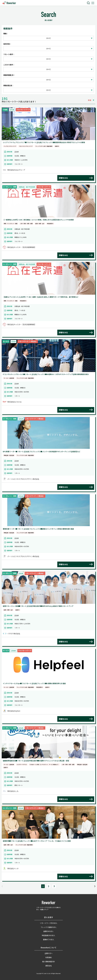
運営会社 (49, 966)
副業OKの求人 (48, 931)
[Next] (95, 886)
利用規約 (49, 957)
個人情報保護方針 (49, 962)
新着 (90, 100)
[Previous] (2, 886)
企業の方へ (49, 953)
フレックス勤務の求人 (49, 927)
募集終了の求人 (49, 940)
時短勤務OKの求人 (48, 935)
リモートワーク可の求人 (49, 923)
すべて (49, 38)
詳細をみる (63, 178)
